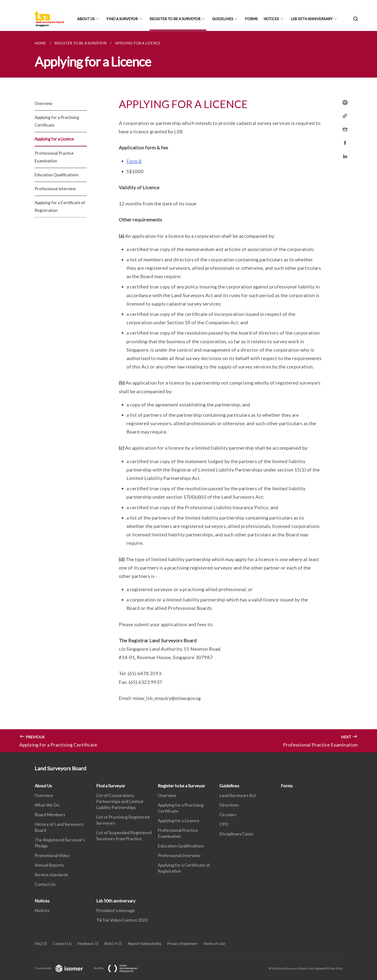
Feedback (86, 943)
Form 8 (134, 161)
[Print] (344, 103)
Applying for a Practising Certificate (57, 121)
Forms (251, 19)
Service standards (51, 875)
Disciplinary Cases (236, 834)
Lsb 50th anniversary (312, 19)
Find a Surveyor (122, 19)
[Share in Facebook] (344, 140)
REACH (111, 943)
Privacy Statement (182, 943)
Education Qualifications (57, 175)
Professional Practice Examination (54, 157)
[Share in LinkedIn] (344, 153)
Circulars (228, 815)
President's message (116, 910)
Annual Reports (49, 865)
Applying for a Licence (54, 139)
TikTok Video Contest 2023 (122, 920)
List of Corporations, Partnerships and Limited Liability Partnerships (120, 801)
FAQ (38, 943)
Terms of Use (214, 943)
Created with (63, 968)
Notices (271, 19)
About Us (86, 19)
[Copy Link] (344, 116)
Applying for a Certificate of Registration (60, 206)
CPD (224, 824)
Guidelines (223, 19)
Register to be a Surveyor (175, 19)
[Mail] (344, 126)
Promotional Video (52, 855)
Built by (120, 968)
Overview (44, 103)
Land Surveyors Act (238, 795)
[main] (188, 392)
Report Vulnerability (145, 943)
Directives (229, 805)
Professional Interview (55, 189)
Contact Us (45, 884)
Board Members (50, 815)
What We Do (47, 805)
